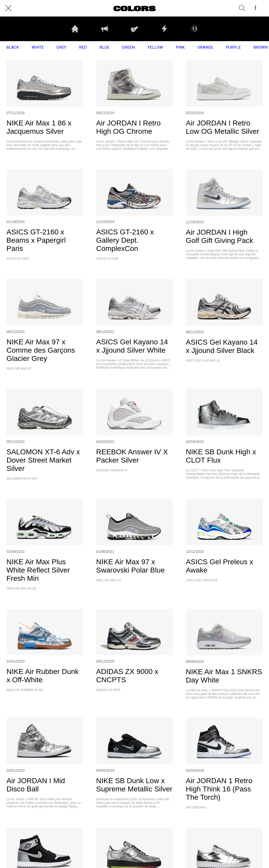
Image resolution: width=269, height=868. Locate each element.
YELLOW (155, 47)
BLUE (104, 47)
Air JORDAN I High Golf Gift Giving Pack (220, 236)
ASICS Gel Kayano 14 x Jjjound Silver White (132, 346)
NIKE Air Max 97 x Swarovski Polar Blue (130, 566)
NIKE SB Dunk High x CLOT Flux (221, 456)
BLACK (13, 47)
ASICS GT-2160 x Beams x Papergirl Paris (36, 240)
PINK (180, 47)
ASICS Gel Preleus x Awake (220, 566)
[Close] (8, 8)
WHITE (38, 47)
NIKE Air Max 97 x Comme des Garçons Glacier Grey (41, 350)
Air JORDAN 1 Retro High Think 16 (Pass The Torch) (219, 789)
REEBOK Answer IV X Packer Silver (132, 456)
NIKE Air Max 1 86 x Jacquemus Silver (39, 127)
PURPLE (233, 47)
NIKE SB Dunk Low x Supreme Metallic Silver (134, 785)
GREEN (128, 47)
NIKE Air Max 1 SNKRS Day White (224, 676)
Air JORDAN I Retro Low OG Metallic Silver (222, 127)
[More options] (256, 8)
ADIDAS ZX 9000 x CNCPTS (127, 676)
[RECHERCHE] (242, 8)
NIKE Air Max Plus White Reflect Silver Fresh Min (38, 570)
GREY (61, 47)
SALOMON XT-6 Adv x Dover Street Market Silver (43, 460)
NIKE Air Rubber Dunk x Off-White (43, 676)
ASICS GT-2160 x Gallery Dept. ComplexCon (125, 240)
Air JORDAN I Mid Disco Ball (36, 785)
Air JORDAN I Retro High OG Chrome (128, 127)
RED (83, 47)
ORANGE (205, 47)
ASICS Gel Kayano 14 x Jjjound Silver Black (222, 346)
